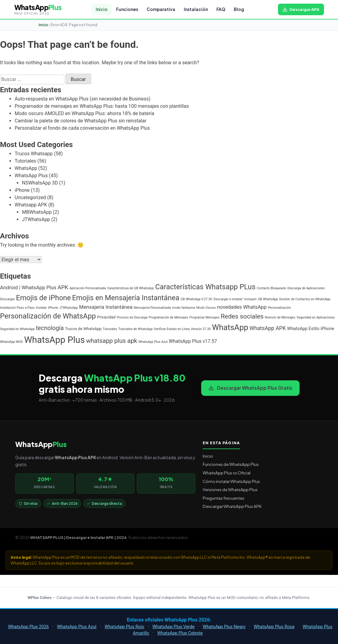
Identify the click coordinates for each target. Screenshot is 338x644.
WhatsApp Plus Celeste (180, 633)
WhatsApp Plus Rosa (274, 627)
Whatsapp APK (31, 205)
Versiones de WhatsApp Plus (230, 489)
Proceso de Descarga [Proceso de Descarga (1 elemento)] (132, 317)
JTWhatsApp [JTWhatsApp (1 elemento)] (68, 308)
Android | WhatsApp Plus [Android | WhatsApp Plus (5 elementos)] (28, 287)
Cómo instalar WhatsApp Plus (231, 481)
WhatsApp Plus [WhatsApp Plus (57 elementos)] (54, 340)
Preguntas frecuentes (224, 498)
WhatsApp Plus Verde (173, 627)
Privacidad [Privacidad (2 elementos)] (107, 317)
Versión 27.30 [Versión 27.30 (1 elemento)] (201, 329)
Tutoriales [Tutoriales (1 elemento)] (110, 329)
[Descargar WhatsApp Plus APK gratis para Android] (301, 9)
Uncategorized (30, 197)
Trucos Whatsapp (34, 154)
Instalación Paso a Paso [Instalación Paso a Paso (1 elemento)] (17, 308)
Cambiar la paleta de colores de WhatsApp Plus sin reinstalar (80, 121)
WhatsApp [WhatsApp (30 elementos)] (230, 327)
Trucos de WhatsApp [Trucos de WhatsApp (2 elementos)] (83, 329)
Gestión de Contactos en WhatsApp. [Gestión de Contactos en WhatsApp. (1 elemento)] (305, 299)
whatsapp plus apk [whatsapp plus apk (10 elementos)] (112, 341)
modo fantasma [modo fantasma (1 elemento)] (184, 308)
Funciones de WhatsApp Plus (231, 464)
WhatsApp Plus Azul (77, 627)
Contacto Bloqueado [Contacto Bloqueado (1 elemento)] (271, 288)
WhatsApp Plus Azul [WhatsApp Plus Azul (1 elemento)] (153, 342)
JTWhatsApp (36, 219)
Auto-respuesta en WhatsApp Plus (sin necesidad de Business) (82, 99)
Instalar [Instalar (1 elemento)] (41, 308)
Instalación (196, 9)
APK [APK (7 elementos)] (63, 287)
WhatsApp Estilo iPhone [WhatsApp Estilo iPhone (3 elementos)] (311, 329)
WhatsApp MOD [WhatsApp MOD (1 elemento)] (11, 342)
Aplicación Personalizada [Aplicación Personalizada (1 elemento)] (88, 288)
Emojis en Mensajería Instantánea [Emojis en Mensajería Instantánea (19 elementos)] (126, 298)
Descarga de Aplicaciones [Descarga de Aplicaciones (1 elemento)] (306, 288)
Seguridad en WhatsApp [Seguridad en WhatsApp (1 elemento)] (17, 329)
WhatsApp (26, 168)
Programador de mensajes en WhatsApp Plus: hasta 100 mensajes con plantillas (102, 106)
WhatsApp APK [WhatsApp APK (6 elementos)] (268, 328)
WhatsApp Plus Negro (224, 627)
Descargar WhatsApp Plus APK (232, 506)
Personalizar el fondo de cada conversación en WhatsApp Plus (82, 128)
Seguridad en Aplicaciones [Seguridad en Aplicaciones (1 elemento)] (316, 317)
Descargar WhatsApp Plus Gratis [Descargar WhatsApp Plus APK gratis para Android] (250, 388)
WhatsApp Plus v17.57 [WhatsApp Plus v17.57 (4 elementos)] (193, 341)
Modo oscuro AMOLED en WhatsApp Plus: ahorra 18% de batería (84, 113)
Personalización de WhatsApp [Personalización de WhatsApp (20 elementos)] (48, 316)
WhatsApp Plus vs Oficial (227, 473)
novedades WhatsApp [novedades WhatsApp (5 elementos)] (242, 307)
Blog (239, 9)
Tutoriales (25, 161)
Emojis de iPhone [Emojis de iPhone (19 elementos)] (43, 298)
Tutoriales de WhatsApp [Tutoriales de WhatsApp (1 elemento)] (135, 329)
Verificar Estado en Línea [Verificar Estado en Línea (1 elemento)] (172, 329)
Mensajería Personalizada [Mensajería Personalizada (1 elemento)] (152, 308)
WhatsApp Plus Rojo (124, 627)
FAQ (221, 9)
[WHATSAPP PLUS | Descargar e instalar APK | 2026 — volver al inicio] (38, 9)
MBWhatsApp (37, 212)
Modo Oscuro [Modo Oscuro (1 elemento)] (206, 308)
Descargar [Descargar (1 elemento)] (7, 299)
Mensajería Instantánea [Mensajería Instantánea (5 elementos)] (106, 307)
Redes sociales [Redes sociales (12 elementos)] (242, 316)
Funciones (127, 9)
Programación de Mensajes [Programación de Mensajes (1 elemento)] (169, 317)
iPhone (22, 190)
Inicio (102, 9)
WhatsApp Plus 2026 (28, 627)
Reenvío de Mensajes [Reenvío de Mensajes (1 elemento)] (280, 317)
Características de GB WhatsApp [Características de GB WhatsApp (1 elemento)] (130, 288)
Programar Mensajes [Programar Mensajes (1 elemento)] (204, 317)
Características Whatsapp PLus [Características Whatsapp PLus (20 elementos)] (205, 287)
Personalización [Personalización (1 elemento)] (279, 308)
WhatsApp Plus (31, 176)
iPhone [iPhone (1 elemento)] (53, 308)
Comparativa (161, 9)
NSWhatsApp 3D (40, 183)
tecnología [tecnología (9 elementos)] (50, 328)
